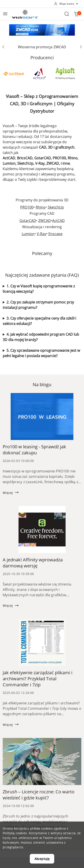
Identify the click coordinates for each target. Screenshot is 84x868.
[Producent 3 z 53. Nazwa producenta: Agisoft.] (65, 74)
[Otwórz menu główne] (5, 14)
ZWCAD (45, 221)
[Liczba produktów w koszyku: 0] (76, 14)
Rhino (41, 207)
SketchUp (56, 207)
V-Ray (41, 234)
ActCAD (58, 221)
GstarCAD (28, 221)
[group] (42, 30)
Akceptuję (42, 859)
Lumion (28, 234)
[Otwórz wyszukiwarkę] (67, 14)
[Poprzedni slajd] (3, 47)
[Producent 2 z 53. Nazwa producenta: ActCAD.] (39, 74)
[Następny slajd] (81, 47)
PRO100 (27, 207)
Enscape (55, 234)
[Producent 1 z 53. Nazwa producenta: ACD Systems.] (14, 74)
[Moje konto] (66, 4)
